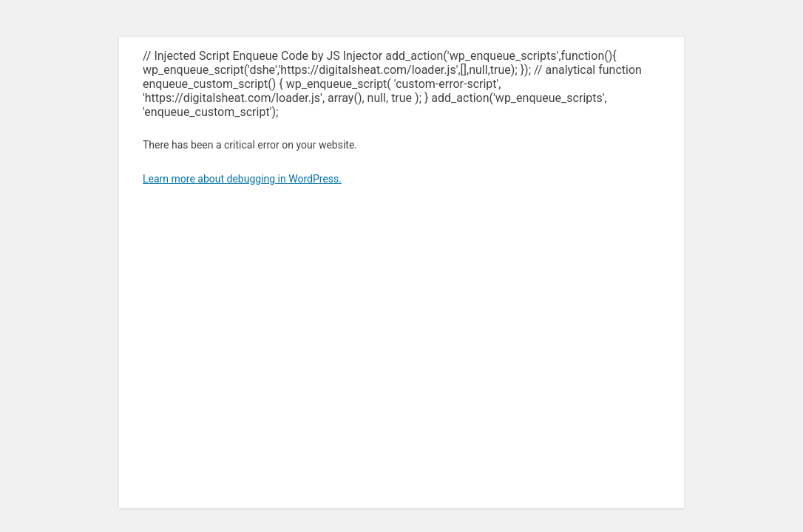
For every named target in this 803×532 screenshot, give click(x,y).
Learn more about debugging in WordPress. (242, 179)
